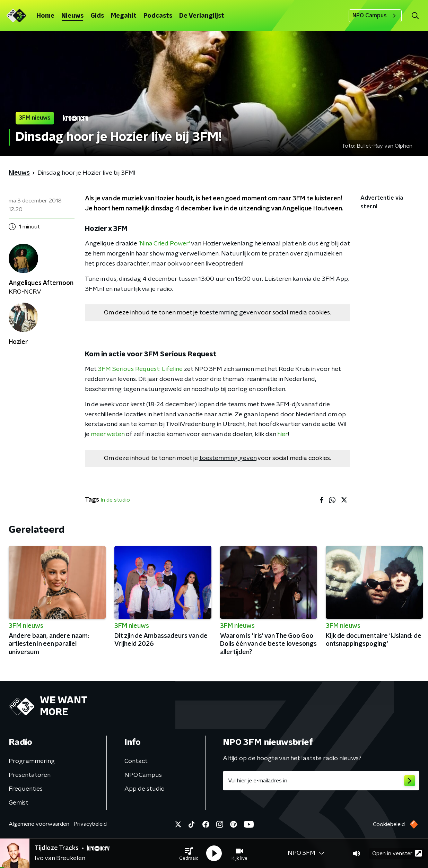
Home (45, 16)
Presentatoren (30, 775)
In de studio (115, 500)
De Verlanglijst (202, 16)
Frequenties (26, 789)
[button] (189, 853)
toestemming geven (228, 313)
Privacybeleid (90, 824)
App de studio (145, 789)
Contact (136, 761)
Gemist (19, 803)
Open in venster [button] (397, 853)
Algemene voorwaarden (39, 824)
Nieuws (72, 16)
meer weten (108, 434)
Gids (97, 16)
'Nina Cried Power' (164, 244)
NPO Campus (375, 16)
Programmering (32, 761)
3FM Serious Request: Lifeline (140, 369)
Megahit (124, 16)
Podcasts (158, 16)
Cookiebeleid (389, 824)
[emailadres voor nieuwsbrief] (321, 781)
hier (283, 434)
